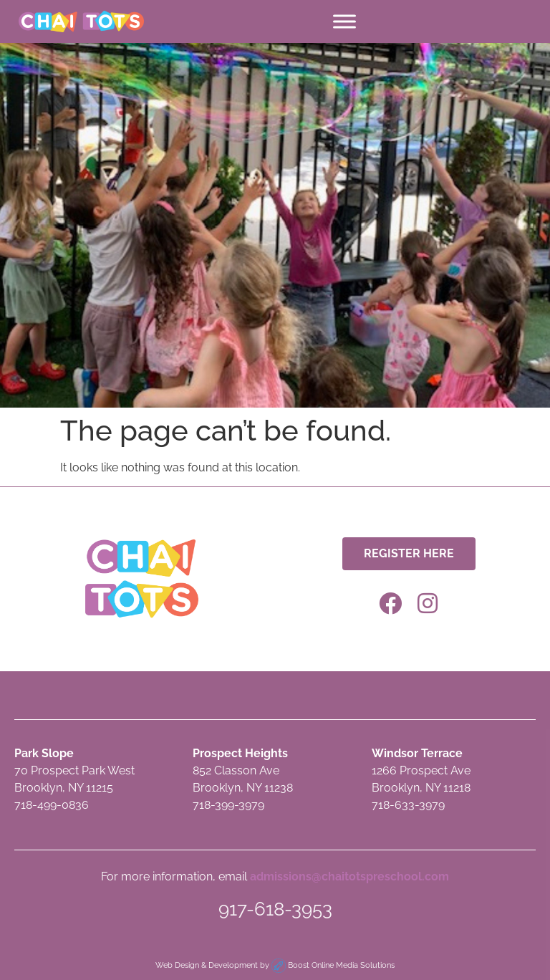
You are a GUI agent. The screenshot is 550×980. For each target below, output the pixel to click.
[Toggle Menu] (344, 21)
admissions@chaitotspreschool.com (349, 876)
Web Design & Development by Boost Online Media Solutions (275, 965)
